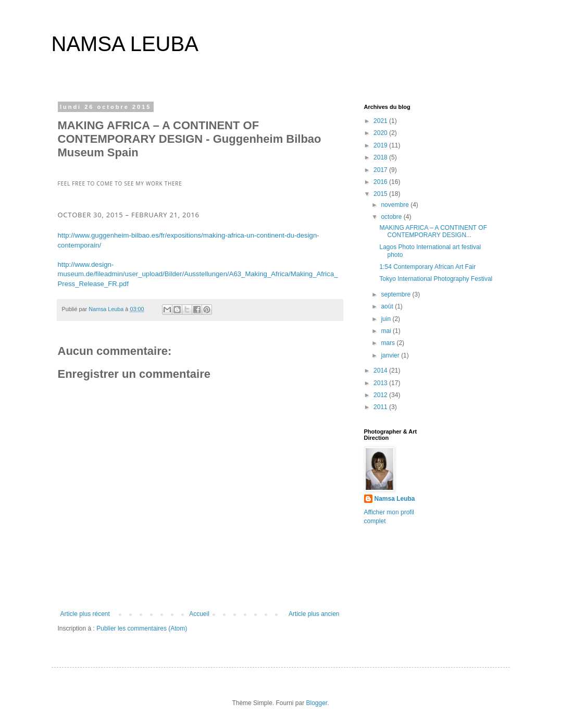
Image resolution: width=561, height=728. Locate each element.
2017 (381, 170)
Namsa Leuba (395, 499)
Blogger (317, 703)
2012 (381, 395)
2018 (381, 157)
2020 (381, 133)
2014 (381, 371)
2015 (381, 194)
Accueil (199, 614)
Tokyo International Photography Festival (436, 279)
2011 (381, 407)
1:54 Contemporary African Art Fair (427, 267)
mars (389, 343)
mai (387, 331)
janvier (391, 355)
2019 (381, 145)
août (388, 306)
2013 (381, 383)
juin (387, 319)
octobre (392, 217)
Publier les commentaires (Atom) (142, 628)
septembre (396, 294)
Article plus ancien (314, 614)
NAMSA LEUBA (125, 44)
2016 (381, 182)
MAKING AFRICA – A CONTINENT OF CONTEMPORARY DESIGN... (433, 231)
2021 (381, 121)
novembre (396, 205)
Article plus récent (85, 614)
